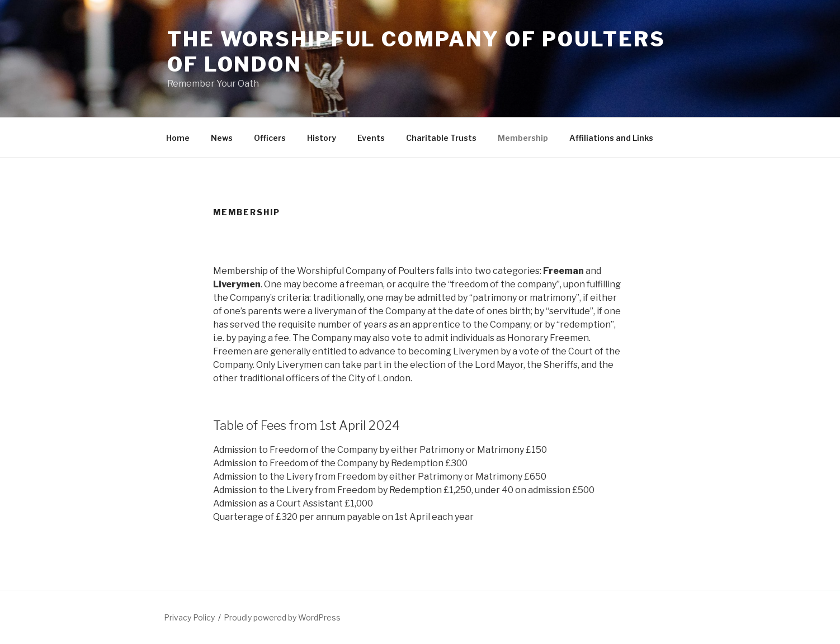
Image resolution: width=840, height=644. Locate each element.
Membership (523, 138)
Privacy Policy (189, 617)
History (322, 138)
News (222, 138)
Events (371, 138)
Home (178, 138)
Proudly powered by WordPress (282, 617)
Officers (270, 138)
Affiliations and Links (611, 138)
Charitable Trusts (441, 138)
